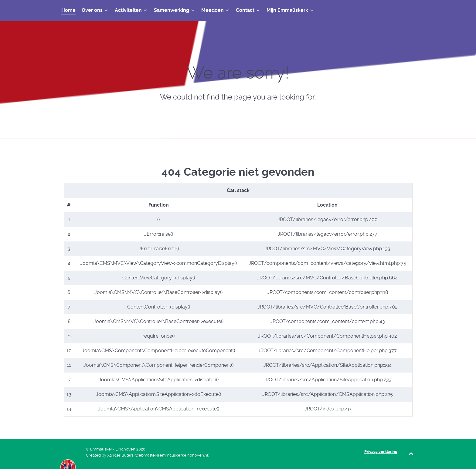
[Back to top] (411, 453)
